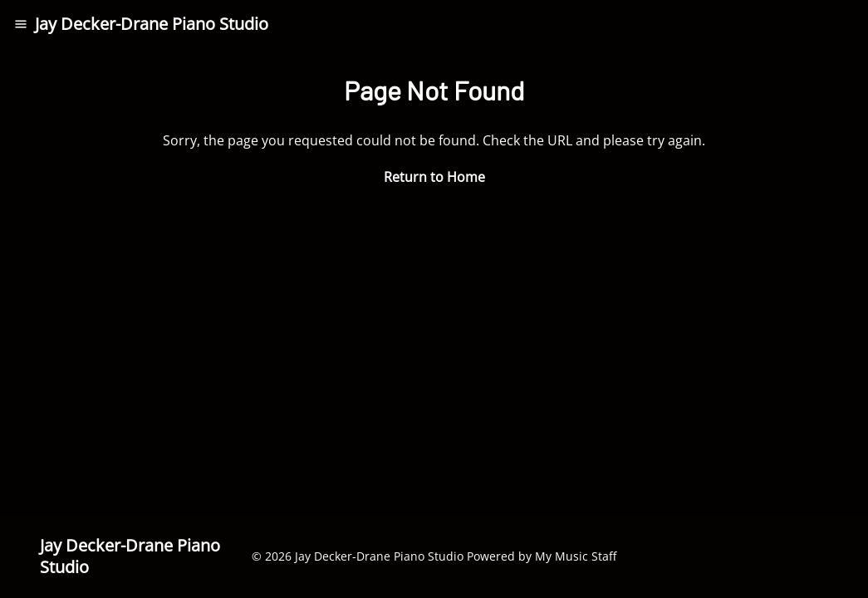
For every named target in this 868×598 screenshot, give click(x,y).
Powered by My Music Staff (542, 556)
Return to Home (434, 177)
